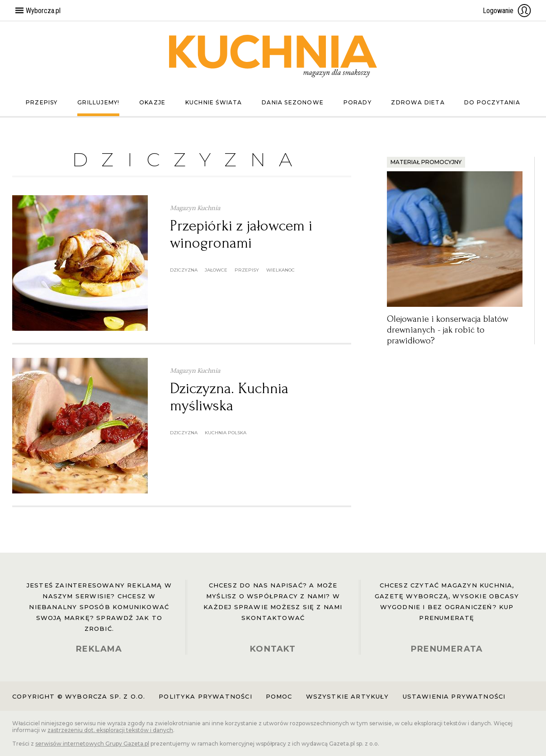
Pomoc (279, 696)
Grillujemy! (98, 102)
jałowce (216, 270)
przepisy (247, 270)
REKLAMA (99, 649)
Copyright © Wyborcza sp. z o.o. (79, 696)
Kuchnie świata (214, 102)
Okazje (152, 102)
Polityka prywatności (205, 696)
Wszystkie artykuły (348, 696)
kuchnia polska (226, 433)
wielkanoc (280, 270)
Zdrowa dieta (418, 102)
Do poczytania (492, 102)
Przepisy (42, 102)
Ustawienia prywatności (454, 696)
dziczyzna (184, 270)
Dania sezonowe (293, 102)
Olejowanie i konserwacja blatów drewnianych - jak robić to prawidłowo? (447, 330)
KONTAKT (273, 649)
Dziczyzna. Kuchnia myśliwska (229, 397)
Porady (358, 102)
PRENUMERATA (447, 649)
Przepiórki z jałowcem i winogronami (241, 234)
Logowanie (507, 10)
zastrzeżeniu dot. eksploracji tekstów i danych (110, 730)
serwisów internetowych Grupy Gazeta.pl (92, 744)
